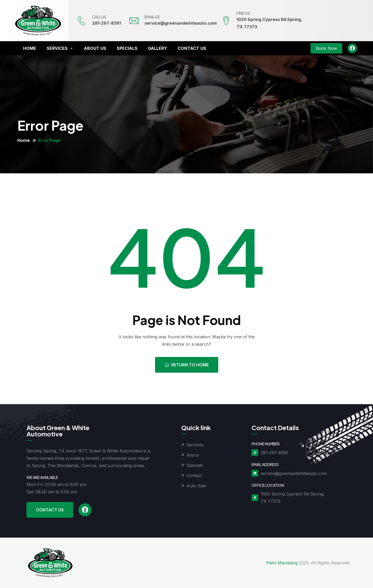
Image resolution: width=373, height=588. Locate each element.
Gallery (158, 48)
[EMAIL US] (134, 21)
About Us (95, 48)
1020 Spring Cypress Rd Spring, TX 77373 (293, 498)
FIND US (243, 13)
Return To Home (187, 365)
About (193, 455)
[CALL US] (82, 21)
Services (60, 48)
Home (30, 48)
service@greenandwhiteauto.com (181, 23)
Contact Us (192, 48)
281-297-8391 (106, 23)
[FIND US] (226, 21)
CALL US (99, 17)
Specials (127, 48)
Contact (194, 475)
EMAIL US (152, 17)
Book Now (326, 48)
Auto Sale (196, 486)
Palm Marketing (282, 563)
